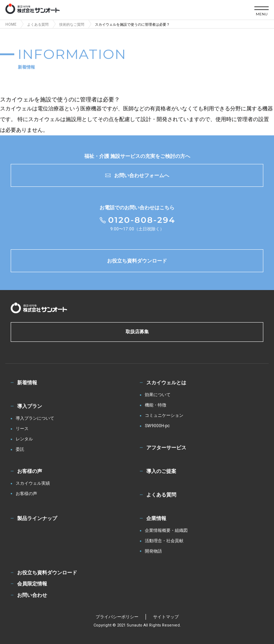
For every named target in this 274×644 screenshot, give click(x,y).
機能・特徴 (156, 405)
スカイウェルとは (166, 383)
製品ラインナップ (37, 518)
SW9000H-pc (157, 426)
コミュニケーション (164, 416)
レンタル (24, 439)
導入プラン (30, 406)
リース (22, 429)
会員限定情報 (32, 584)
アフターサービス (166, 448)
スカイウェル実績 (33, 483)
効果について (158, 395)
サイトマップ (166, 617)
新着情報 (27, 383)
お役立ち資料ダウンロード (137, 261)
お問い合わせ (32, 595)
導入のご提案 (161, 471)
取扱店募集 (137, 332)
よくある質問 (161, 495)
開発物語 (153, 551)
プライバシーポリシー (117, 617)
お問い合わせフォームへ (137, 175)
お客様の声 (30, 471)
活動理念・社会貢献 (164, 541)
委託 (20, 450)
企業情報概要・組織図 (166, 531)
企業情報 (156, 518)
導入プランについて (35, 418)
